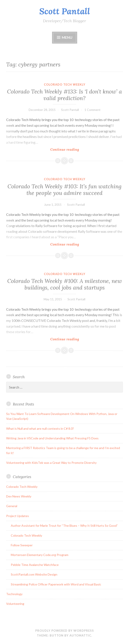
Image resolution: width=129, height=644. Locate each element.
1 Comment (93, 110)
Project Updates (18, 516)
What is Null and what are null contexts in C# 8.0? (40, 428)
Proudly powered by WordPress (65, 631)
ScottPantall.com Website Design (34, 574)
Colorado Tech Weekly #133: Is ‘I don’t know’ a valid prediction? (64, 95)
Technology (14, 594)
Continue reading (74, 149)
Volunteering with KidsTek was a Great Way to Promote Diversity (51, 463)
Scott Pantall (65, 11)
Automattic (80, 635)
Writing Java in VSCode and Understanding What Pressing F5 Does (52, 438)
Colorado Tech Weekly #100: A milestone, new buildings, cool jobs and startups (65, 284)
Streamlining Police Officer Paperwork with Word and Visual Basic (56, 584)
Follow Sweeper (22, 545)
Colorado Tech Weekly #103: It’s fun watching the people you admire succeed (64, 190)
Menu (67, 37)
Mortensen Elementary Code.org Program (40, 555)
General (12, 506)
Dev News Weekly (19, 496)
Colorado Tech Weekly (65, 84)
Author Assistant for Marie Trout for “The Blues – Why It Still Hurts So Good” (64, 526)
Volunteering (15, 604)
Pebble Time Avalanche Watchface (35, 565)
